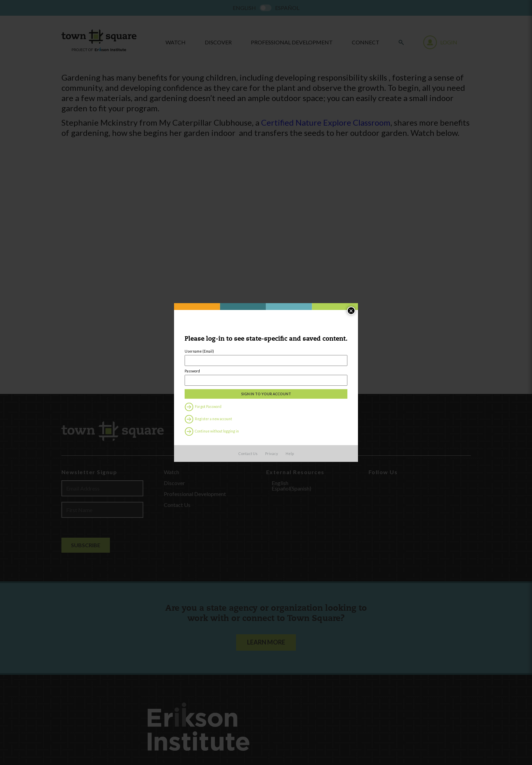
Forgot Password (189, 429)
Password (175, 377)
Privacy (272, 484)
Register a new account (196, 443)
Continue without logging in (201, 457)
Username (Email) (184, 347)
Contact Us (248, 484)
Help (290, 484)
